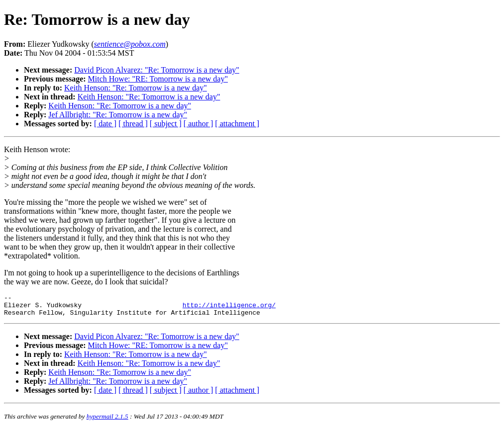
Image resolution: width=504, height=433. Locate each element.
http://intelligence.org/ (229, 308)
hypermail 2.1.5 (107, 421)
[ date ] (105, 124)
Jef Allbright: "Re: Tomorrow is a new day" (118, 115)
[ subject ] (166, 124)
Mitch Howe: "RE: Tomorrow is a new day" (158, 79)
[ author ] (199, 124)
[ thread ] (133, 124)
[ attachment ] (237, 124)
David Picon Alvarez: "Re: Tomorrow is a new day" (157, 70)
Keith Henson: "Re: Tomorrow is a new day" (136, 88)
